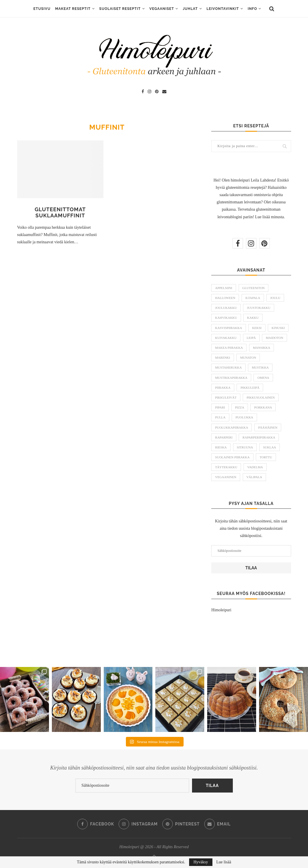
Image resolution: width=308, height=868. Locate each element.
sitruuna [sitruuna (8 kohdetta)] (245, 447)
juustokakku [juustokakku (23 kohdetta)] (258, 308)
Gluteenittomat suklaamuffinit (60, 212)
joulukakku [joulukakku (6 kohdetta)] (226, 308)
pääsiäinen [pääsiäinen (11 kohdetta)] (268, 427)
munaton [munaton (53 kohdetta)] (248, 358)
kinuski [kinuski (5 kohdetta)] (278, 328)
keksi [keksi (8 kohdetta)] (257, 328)
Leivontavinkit (223, 9)
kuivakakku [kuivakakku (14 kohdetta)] (226, 338)
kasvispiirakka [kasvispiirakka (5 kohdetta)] (228, 328)
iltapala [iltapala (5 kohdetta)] (253, 298)
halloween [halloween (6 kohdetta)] (225, 298)
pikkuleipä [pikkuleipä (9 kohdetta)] (250, 388)
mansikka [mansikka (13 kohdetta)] (262, 348)
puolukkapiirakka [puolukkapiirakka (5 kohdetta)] (232, 427)
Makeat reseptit (73, 9)
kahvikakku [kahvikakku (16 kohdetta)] (226, 318)
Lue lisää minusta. (270, 217)
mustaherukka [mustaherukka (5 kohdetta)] (228, 367)
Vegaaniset (162, 9)
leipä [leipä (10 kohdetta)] (251, 338)
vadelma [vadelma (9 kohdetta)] (255, 467)
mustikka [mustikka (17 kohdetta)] (260, 367)
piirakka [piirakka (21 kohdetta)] (223, 388)
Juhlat (190, 9)
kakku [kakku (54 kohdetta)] (253, 318)
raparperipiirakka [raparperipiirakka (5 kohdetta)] (259, 437)
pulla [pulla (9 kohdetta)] (220, 417)
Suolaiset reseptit (120, 9)
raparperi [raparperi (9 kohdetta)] (224, 437)
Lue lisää (224, 862)
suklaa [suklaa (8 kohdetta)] (270, 447)
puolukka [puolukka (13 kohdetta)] (244, 417)
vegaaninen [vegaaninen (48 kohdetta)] (226, 477)
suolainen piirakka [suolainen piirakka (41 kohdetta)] (232, 457)
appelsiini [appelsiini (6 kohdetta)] (224, 288)
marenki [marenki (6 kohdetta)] (222, 358)
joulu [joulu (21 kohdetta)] (275, 298)
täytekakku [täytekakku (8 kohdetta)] (226, 467)
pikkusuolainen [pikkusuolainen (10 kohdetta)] (261, 397)
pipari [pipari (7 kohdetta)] (220, 407)
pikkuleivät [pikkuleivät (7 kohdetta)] (226, 397)
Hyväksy (201, 862)
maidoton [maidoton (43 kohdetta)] (274, 338)
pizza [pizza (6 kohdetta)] (240, 407)
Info (252, 9)
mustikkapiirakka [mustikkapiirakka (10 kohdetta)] (231, 378)
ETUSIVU (42, 9)
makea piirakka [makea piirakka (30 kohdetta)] (229, 348)
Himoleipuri (221, 610)
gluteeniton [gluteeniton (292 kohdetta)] (254, 288)
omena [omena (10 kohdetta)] (263, 378)
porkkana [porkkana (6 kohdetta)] (263, 407)
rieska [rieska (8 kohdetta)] (221, 447)
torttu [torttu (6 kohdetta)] (266, 457)
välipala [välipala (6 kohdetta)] (254, 477)
